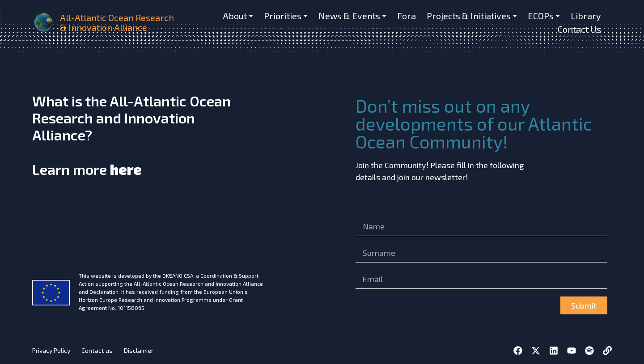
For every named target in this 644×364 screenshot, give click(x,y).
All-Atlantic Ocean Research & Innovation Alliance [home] (117, 22)
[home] (44, 22)
